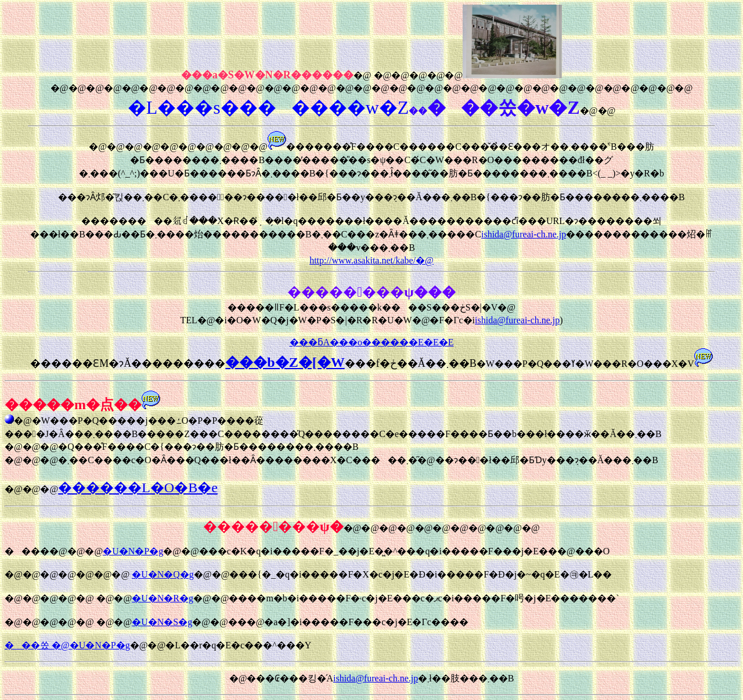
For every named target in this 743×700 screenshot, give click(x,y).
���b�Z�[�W (285, 362)
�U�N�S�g (162, 622)
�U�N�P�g (133, 551)
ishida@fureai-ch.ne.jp (524, 234)
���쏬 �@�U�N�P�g (67, 645)
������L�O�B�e (138, 488)
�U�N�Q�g (163, 574)
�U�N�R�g (163, 598)
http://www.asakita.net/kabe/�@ (371, 260)
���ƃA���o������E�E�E (372, 342)
